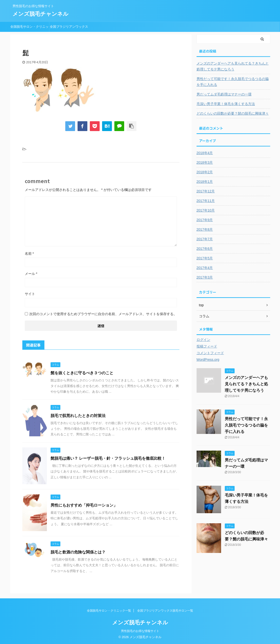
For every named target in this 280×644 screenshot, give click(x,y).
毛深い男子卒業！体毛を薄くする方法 (226, 104)
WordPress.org (208, 360)
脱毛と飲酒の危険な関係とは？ (78, 552)
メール (31, 274)
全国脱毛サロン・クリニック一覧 (29, 28)
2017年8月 (205, 229)
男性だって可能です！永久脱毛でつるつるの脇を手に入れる (233, 82)
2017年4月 (205, 268)
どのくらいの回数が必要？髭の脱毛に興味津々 (233, 113)
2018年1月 (205, 182)
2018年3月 (205, 162)
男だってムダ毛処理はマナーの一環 (224, 94)
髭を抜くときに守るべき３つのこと (82, 373)
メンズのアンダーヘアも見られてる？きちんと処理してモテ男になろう (233, 66)
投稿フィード (207, 346)
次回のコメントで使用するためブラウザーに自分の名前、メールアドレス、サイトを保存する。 (103, 314)
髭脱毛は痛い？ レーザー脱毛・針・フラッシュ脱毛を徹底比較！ (108, 458)
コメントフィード (210, 353)
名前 (29, 254)
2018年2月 (205, 172)
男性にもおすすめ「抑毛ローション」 (84, 505)
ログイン (203, 340)
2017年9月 (205, 220)
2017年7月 (205, 239)
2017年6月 (205, 249)
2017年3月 (205, 277)
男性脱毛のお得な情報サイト (140, 631)
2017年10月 (206, 210)
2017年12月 (206, 191)
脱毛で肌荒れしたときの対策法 (78, 416)
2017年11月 (206, 201)
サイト (30, 294)
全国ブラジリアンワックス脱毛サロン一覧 (69, 28)
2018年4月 (205, 153)
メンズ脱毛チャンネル (40, 14)
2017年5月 (205, 258)
